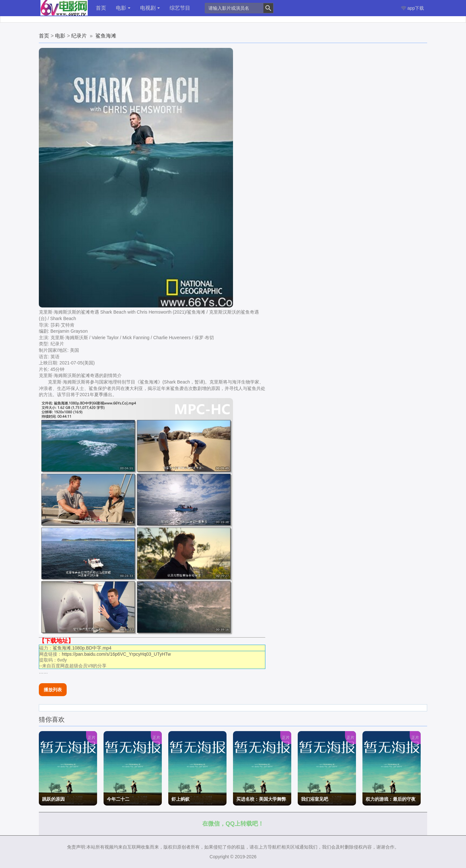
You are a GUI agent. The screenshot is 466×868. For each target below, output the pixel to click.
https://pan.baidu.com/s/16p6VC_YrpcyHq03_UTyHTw (116, 654)
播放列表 (53, 690)
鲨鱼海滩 (106, 36)
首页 (101, 8)
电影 (123, 8)
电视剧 (150, 8)
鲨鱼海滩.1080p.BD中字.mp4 (82, 648)
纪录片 (79, 36)
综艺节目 (180, 8)
